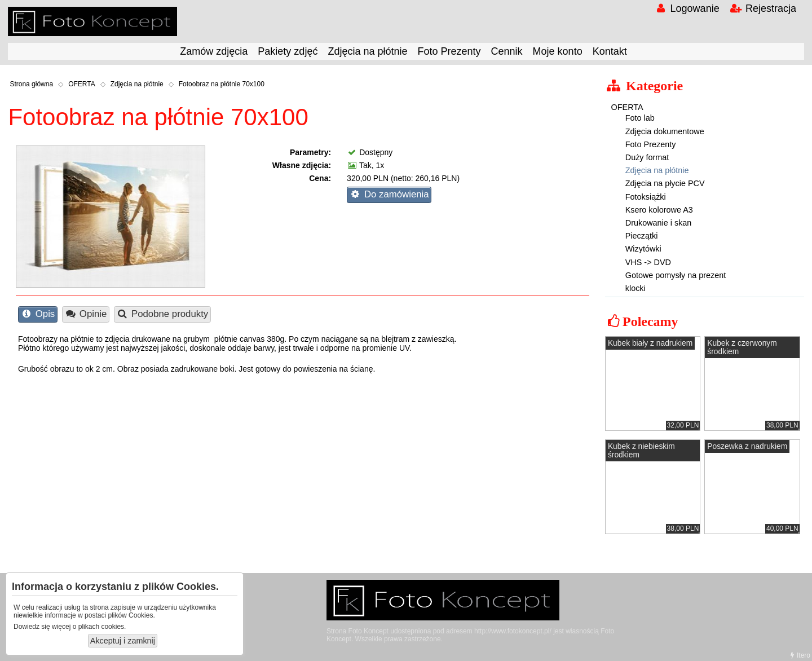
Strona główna (31, 84)
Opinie (85, 314)
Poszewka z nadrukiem (747, 446)
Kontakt (610, 51)
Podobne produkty (162, 314)
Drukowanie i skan (659, 223)
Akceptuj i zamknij (123, 641)
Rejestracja (763, 8)
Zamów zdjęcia (214, 51)
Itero (799, 655)
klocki (636, 288)
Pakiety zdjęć (288, 51)
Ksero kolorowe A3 (659, 210)
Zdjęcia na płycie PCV (665, 183)
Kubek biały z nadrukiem (650, 343)
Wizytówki (643, 249)
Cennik (507, 51)
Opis (37, 314)
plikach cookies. (102, 627)
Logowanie (687, 8)
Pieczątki (642, 236)
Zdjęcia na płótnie (367, 51)
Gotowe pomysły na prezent (676, 275)
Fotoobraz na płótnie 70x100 (222, 84)
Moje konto (558, 51)
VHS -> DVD (648, 262)
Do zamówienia (389, 194)
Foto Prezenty (449, 51)
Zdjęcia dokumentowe (665, 131)
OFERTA (82, 84)
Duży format (647, 157)
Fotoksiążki (646, 197)
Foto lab (640, 118)
